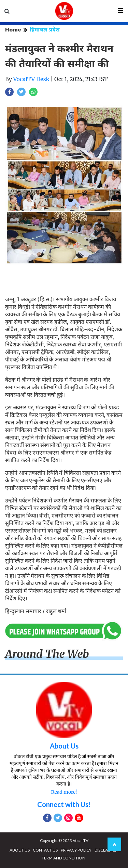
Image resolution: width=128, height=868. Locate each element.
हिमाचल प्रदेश (45, 30)
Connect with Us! (64, 804)
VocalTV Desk (31, 79)
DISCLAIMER (106, 850)
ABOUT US (20, 850)
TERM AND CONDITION (63, 858)
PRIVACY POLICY (76, 850)
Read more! (64, 792)
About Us (64, 746)
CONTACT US (45, 850)
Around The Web (47, 654)
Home (13, 30)
